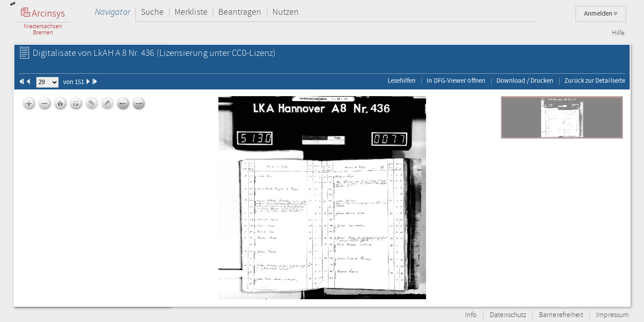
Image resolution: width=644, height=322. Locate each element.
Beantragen (240, 12)
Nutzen (286, 12)
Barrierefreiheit (561, 315)
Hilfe (618, 33)
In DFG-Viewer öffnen (456, 80)
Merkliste (191, 12)
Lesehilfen (402, 80)
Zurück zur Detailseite (595, 80)
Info (471, 315)
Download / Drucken (525, 80)
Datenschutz (508, 315)
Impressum (612, 315)
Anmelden (601, 14)
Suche (152, 12)
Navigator (112, 12)
